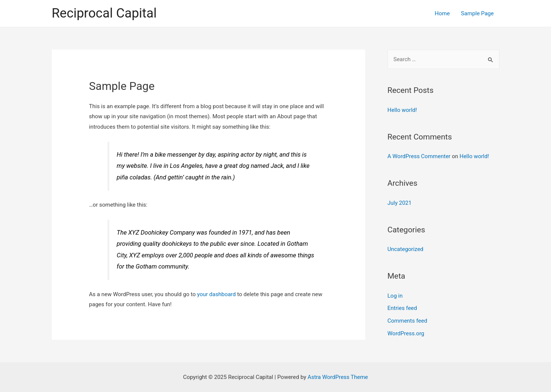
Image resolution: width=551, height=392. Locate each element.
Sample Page (478, 13)
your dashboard (216, 294)
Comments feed (408, 321)
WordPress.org (406, 333)
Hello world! (402, 110)
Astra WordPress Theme (338, 377)
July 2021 (400, 203)
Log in (395, 296)
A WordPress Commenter (419, 156)
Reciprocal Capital (104, 13)
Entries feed (402, 308)
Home (442, 13)
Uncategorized (406, 249)
